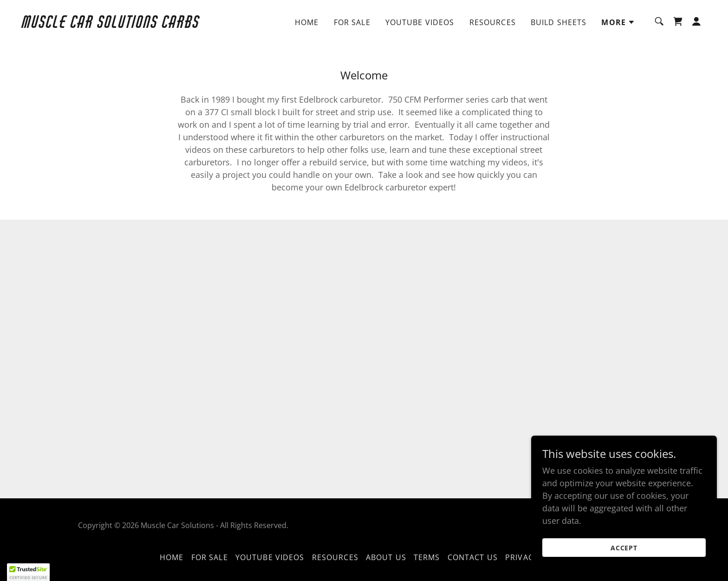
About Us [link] (386, 557)
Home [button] (172, 557)
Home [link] (307, 22)
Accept (624, 548)
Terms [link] (427, 557)
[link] (118, 25)
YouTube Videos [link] (420, 22)
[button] (618, 22)
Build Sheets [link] (559, 22)
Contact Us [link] (473, 557)
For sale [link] (352, 22)
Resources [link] (493, 22)
